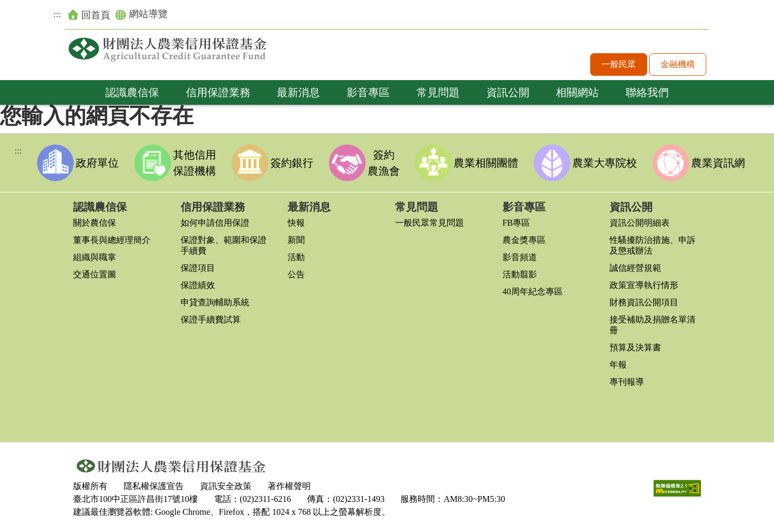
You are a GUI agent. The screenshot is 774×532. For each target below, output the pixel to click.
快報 (296, 223)
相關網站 (577, 92)
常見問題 (438, 92)
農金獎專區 (524, 240)
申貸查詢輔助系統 (215, 302)
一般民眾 (619, 64)
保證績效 (198, 285)
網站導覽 (142, 15)
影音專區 (368, 92)
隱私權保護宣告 (154, 486)
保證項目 (198, 268)
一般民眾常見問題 (429, 223)
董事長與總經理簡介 (112, 240)
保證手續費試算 (211, 319)
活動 (296, 257)
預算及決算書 (635, 347)
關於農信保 (95, 223)
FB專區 (517, 223)
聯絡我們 (647, 92)
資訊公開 (508, 92)
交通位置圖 (95, 274)
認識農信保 (132, 92)
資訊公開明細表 (640, 223)
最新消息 (298, 92)
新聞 (296, 240)
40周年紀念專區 (533, 292)
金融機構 (678, 64)
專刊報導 (627, 382)
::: (57, 14)
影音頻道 (520, 257)
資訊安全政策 (226, 486)
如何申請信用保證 (215, 223)
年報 (618, 365)
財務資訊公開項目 (644, 302)
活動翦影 (520, 274)
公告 (296, 274)
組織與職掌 (95, 257)
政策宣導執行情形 (644, 285)
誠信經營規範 (635, 268)
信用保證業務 (218, 92)
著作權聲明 (289, 486)
